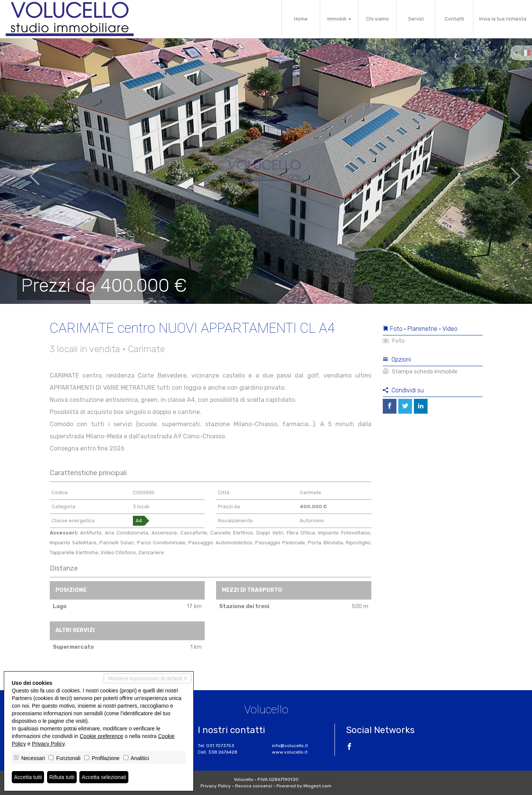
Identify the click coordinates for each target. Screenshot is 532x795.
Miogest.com (317, 786)
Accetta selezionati (104, 777)
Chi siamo (377, 19)
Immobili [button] (339, 19)
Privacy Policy (216, 786)
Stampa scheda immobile (420, 371)
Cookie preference (101, 736)
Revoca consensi (254, 786)
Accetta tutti (28, 777)
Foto (394, 341)
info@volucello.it (290, 746)
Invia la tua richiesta (503, 19)
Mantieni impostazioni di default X (148, 678)
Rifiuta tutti (62, 777)
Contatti (454, 19)
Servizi (416, 19)
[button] (27, 171)
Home (301, 19)
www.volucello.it (290, 752)
